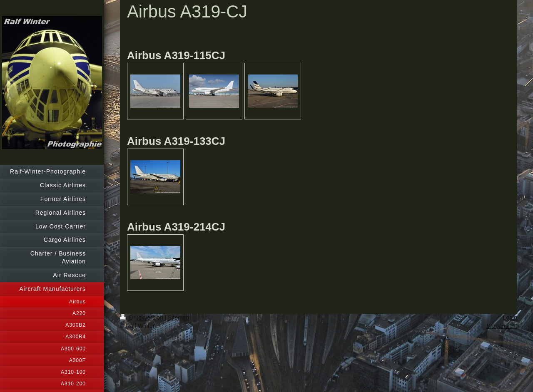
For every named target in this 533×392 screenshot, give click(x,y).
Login (510, 318)
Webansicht (502, 326)
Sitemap (178, 318)
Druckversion (142, 318)
